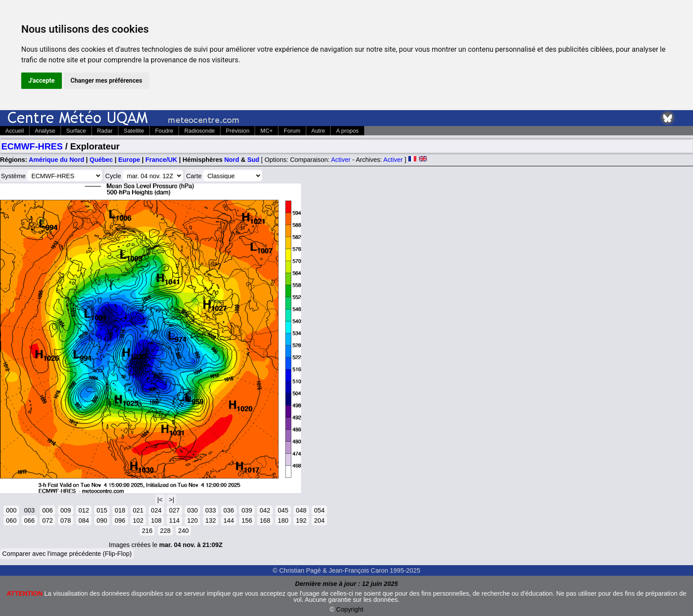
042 (265, 510)
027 (174, 510)
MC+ (267, 131)
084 (84, 520)
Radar (105, 131)
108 (156, 520)
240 (183, 531)
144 (228, 520)
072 (47, 520)
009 (65, 510)
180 (283, 520)
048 (301, 510)
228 (165, 531)
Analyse (45, 131)
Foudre (164, 131)
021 (138, 510)
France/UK (161, 160)
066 (29, 520)
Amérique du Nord (57, 160)
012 (84, 510)
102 (138, 520)
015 (102, 510)
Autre (318, 131)
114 (174, 520)
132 (210, 520)
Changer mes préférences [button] (107, 80)
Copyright (350, 609)
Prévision (238, 131)
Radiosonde (200, 131)
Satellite (134, 131)
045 (283, 510)
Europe (129, 160)
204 (319, 520)
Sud (253, 160)
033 (210, 510)
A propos (347, 131)
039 (247, 510)
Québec (101, 160)
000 (11, 510)
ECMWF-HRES (32, 146)
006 (47, 510)
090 (102, 520)
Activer (341, 160)
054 (319, 510)
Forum (292, 131)
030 (192, 510)
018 (120, 510)
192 (301, 520)
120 (192, 520)
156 (247, 520)
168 (265, 520)
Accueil (15, 131)
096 (120, 520)
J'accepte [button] (42, 80)
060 (11, 520)
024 (156, 510)
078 (65, 520)
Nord (232, 160)
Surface (76, 131)
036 (228, 510)
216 (147, 531)
